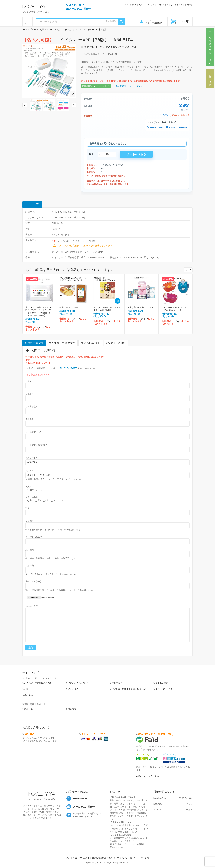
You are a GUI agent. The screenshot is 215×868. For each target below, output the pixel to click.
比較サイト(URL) (33, 581)
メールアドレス (33, 432)
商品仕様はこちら (93, 47)
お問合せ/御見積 (34, 343)
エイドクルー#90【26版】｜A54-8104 (78, 40)
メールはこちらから (177, 127)
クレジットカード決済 (93, 734)
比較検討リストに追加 (210, 47)
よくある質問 (177, 5)
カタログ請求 (130, 5)
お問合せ (189, 5)
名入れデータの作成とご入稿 (38, 683)
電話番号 (30, 419)
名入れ (29, 487)
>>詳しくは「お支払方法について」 (152, 776)
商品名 (29, 471)
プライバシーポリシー (166, 689)
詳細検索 (72, 709)
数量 (27, 508)
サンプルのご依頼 (91, 343)
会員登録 (158, 23)
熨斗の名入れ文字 (34, 537)
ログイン (148, 23)
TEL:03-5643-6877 (69, 368)
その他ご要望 (32, 606)
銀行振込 (30, 734)
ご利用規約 (73, 689)
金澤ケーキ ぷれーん (70, 307)
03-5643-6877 (155, 127)
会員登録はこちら (124, 86)
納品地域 (30, 550)
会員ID (28, 381)
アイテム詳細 (32, 204)
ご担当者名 (31, 407)
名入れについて (145, 5)
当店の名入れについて (79, 683)
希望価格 (30, 521)
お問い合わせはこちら (122, 47)
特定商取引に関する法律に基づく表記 (129, 689)
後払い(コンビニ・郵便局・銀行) (156, 734)
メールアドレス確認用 (36, 445)
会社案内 (29, 695)
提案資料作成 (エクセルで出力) (96, 86)
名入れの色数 (32, 497)
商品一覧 (29, 709)
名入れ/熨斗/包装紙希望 (62, 343)
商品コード (31, 458)
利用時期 (30, 566)
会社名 (29, 394)
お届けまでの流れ (116, 343)
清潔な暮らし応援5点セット (141, 307)
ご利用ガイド (163, 5)
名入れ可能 (111, 21)
